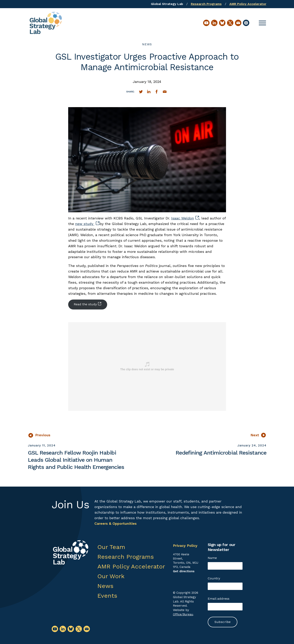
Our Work (111, 576)
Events (107, 596)
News (147, 44)
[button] (262, 23)
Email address (219, 599)
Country (214, 578)
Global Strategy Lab (167, 4)
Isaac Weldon (185, 218)
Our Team (111, 547)
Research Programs (206, 4)
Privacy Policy (185, 546)
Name (212, 558)
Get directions (184, 571)
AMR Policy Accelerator (248, 4)
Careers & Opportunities (115, 523)
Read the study (87, 304)
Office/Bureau (183, 614)
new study (87, 224)
